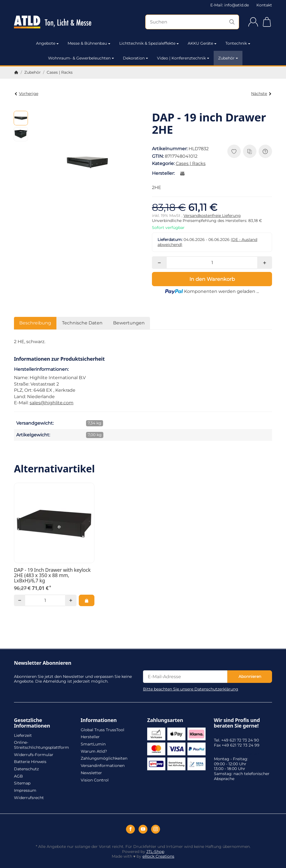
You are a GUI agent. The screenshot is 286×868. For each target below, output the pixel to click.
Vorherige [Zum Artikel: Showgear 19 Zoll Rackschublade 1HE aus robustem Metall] (26, 94)
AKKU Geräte (202, 43)
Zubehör (228, 58)
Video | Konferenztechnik (183, 58)
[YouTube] (143, 829)
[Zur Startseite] (53, 22)
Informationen (99, 720)
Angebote (47, 43)
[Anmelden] (253, 22)
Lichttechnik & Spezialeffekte (149, 43)
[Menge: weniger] (159, 263)
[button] (21, 118)
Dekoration (135, 58)
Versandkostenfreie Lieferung (212, 216)
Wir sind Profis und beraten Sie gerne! (237, 723)
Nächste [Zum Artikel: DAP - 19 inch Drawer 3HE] (261, 94)
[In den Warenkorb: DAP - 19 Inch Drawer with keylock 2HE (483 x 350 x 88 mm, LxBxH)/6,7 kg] (87, 600)
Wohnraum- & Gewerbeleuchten (81, 58)
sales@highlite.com (52, 403)
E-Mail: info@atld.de (230, 5)
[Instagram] (156, 829)
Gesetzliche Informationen (32, 723)
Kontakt (264, 5)
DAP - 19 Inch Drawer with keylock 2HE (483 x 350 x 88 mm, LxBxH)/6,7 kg (52, 575)
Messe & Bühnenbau (89, 43)
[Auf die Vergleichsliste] (250, 151)
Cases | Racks (191, 163)
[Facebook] (130, 829)
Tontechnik (238, 43)
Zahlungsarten (165, 720)
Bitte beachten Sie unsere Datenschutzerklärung (191, 689)
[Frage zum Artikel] (265, 151)
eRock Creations (158, 856)
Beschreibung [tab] (35, 323)
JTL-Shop (155, 852)
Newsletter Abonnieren (43, 663)
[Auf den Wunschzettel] (234, 151)
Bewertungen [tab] (129, 323)
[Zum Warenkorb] (267, 22)
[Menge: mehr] (265, 263)
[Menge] (212, 263)
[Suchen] (192, 22)
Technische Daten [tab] (82, 323)
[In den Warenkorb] (212, 279)
